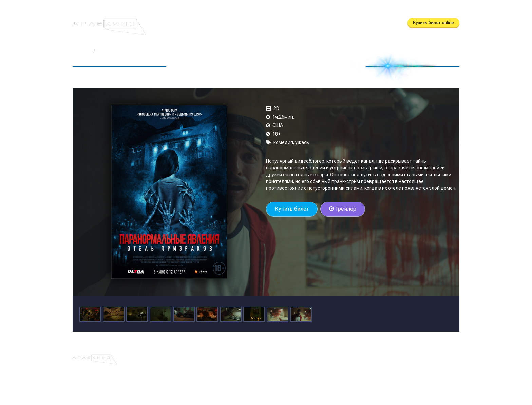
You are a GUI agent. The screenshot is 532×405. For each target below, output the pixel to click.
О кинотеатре (278, 23)
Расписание (201, 23)
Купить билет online (433, 23)
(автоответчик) (312, 9)
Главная (82, 51)
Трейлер (343, 209)
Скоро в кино (239, 23)
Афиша (170, 23)
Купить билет (292, 209)
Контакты (314, 23)
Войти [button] (449, 9)
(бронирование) (251, 9)
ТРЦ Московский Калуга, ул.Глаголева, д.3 (389, 9)
